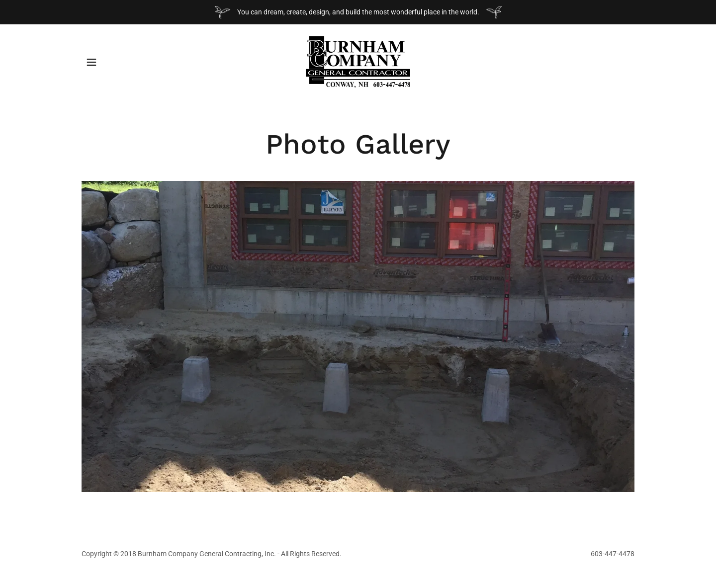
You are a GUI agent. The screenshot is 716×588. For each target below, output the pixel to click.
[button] (91, 62)
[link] (358, 62)
